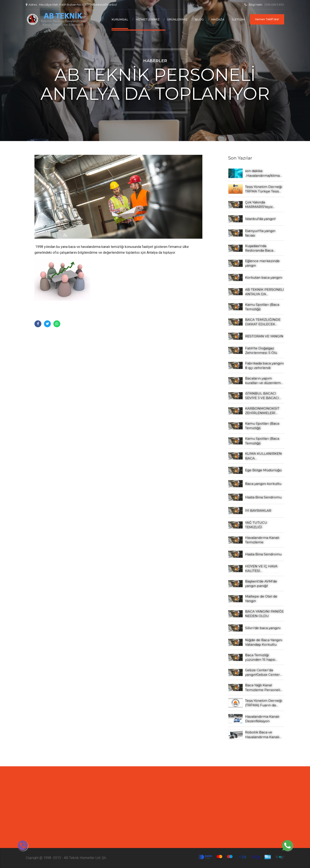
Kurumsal (120, 19)
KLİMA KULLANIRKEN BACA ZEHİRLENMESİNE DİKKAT (263, 456)
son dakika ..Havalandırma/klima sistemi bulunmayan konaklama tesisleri (262, 173)
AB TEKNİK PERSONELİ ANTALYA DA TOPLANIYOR (265, 292)
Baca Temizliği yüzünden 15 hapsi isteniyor (260, 658)
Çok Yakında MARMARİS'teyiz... (260, 204)
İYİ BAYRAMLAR (258, 511)
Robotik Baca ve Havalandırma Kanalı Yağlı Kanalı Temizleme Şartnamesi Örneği (264, 735)
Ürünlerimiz (177, 19)
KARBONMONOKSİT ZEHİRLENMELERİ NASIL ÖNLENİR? (262, 411)
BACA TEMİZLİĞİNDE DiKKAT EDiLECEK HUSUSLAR (263, 322)
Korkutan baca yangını (264, 277)
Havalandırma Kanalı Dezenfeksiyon (262, 719)
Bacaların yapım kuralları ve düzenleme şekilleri (264, 381)
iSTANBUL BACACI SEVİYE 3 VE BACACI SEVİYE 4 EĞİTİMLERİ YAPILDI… (263, 396)
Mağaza (218, 19)
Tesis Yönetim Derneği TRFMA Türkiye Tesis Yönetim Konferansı (263, 189)
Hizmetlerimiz (148, 19)
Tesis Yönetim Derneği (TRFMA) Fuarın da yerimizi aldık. (263, 703)
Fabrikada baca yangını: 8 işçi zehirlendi (265, 366)
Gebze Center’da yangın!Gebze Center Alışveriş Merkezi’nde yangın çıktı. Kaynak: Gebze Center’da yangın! (262, 673)
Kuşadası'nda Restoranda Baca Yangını (259, 248)
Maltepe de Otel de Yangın (261, 599)
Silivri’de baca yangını (263, 628)
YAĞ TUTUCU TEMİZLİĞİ (256, 525)
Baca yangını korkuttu (263, 484)
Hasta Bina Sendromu (263, 497)
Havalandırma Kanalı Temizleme (262, 540)
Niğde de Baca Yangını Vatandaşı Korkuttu (264, 642)
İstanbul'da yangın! (260, 219)
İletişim (238, 19)
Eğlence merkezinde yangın (262, 263)
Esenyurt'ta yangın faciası (260, 233)
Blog (199, 19)
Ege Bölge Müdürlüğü (263, 470)
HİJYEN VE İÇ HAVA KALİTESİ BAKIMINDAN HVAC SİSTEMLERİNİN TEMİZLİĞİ (262, 569)
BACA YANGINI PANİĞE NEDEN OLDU (264, 614)
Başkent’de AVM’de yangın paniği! (261, 584)
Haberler (155, 61)
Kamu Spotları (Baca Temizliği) (262, 307)
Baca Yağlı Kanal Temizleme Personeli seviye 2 (263, 688)
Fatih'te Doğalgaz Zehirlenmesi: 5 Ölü (261, 350)
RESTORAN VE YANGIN (264, 336)
